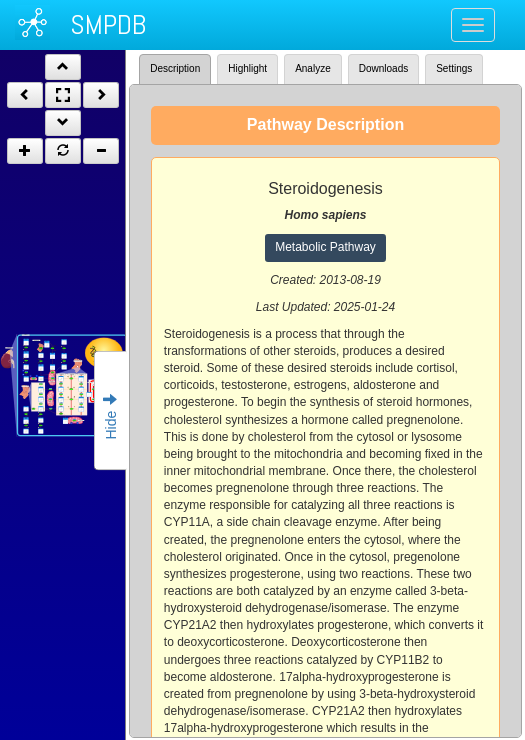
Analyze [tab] (313, 68)
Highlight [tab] (247, 68)
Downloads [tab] (383, 68)
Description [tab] (175, 68)
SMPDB (108, 24)
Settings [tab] (454, 68)
